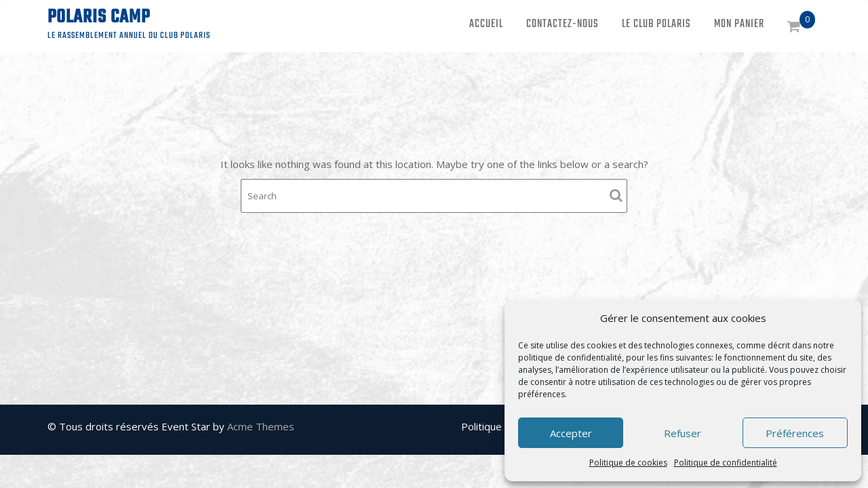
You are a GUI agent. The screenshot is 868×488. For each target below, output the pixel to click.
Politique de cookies (628, 463)
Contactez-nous (563, 24)
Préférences (795, 433)
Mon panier (739, 24)
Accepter (571, 433)
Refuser (683, 433)
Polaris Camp (99, 17)
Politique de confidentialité (726, 463)
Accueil (486, 24)
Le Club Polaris (656, 24)
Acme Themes (261, 426)
